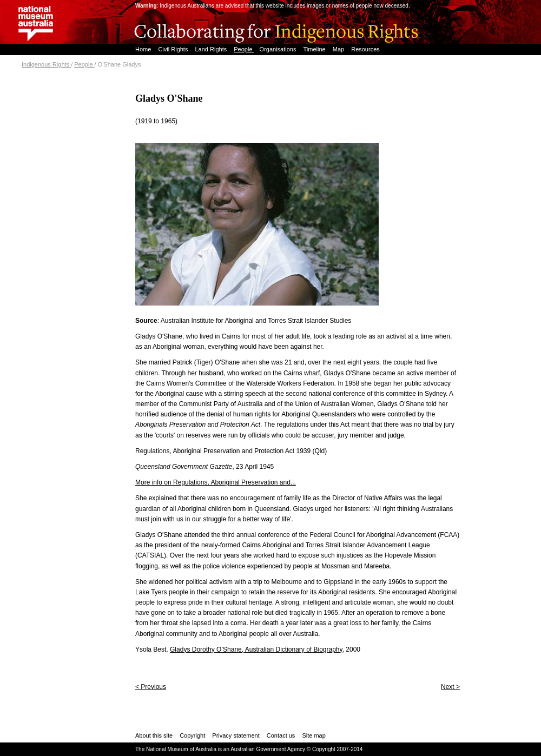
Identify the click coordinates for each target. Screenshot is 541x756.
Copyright (192, 735)
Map (339, 49)
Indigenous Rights (46, 64)
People (244, 49)
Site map (314, 735)
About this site (154, 735)
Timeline (315, 49)
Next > (450, 687)
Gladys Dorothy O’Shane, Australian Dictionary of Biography (256, 649)
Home (144, 49)
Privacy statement (236, 735)
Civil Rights (174, 49)
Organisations (279, 49)
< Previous (151, 687)
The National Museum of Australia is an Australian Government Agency (220, 749)
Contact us (281, 735)
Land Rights (212, 49)
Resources (365, 49)
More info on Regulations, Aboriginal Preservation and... (216, 482)
